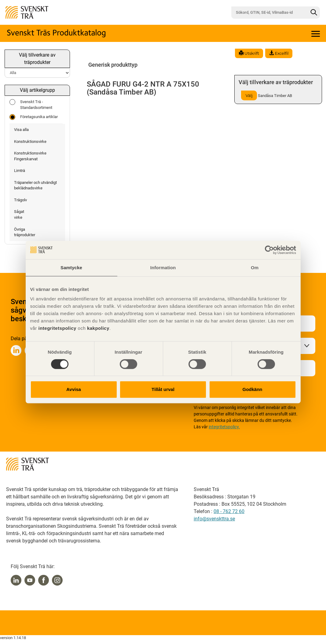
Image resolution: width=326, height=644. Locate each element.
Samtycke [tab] (71, 268)
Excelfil (279, 53)
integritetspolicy (57, 328)
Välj (249, 95)
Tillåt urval (163, 389)
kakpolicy (98, 328)
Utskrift (249, 53)
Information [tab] (163, 268)
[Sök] (314, 13)
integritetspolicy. (224, 427)
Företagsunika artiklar (34, 117)
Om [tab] (255, 268)
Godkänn (252, 389)
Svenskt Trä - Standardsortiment (31, 104)
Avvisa (74, 389)
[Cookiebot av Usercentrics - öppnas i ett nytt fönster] (269, 250)
